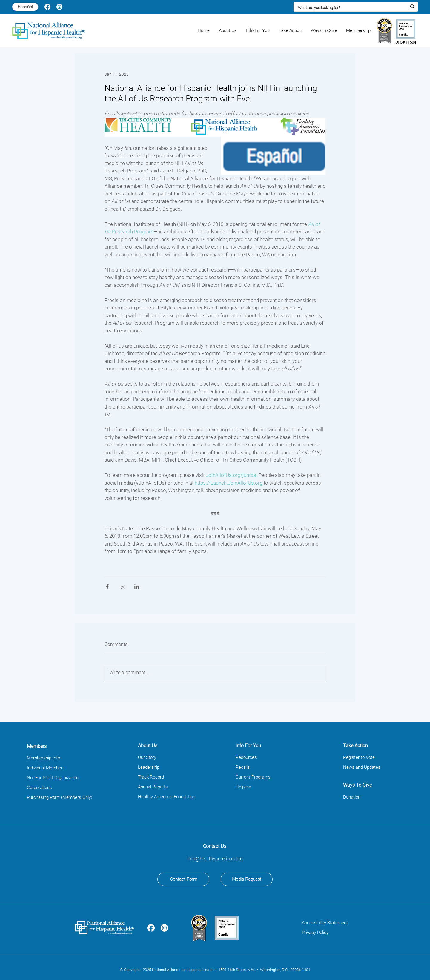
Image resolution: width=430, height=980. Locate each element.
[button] (228, 31)
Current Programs (253, 777)
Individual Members (46, 768)
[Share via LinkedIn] (137, 587)
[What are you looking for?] (348, 8)
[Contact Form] (183, 879)
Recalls (243, 767)
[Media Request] (247, 879)
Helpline (243, 787)
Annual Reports (153, 787)
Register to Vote (359, 757)
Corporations (39, 788)
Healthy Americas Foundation (167, 797)
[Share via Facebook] (107, 587)
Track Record (151, 777)
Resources (246, 757)
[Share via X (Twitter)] (122, 587)
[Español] (25, 7)
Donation (352, 797)
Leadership (149, 767)
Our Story (147, 757)
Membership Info (43, 758)
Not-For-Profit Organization (53, 778)
